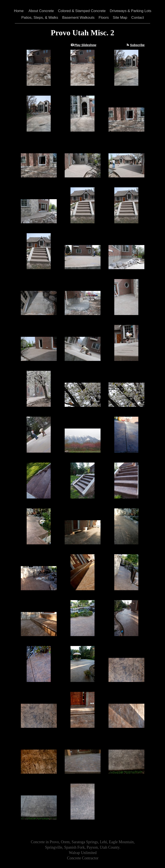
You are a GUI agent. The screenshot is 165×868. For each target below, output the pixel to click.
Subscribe (137, 45)
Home (19, 11)
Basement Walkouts (79, 18)
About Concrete (41, 11)
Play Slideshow (85, 45)
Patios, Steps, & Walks (40, 18)
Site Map (120, 18)
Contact (138, 18)
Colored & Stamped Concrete (82, 11)
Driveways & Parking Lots (131, 11)
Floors (104, 18)
